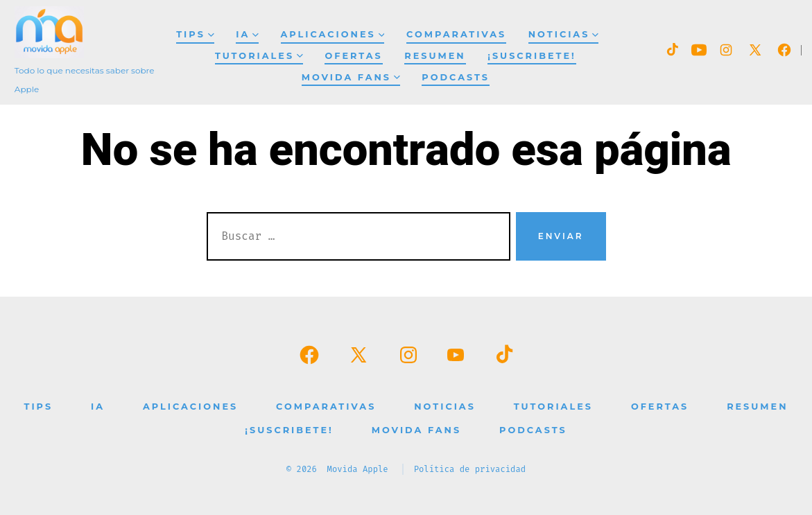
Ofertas (353, 56)
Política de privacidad (470, 469)
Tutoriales (259, 56)
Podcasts (456, 77)
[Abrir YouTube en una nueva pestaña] (699, 50)
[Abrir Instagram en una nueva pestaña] (726, 50)
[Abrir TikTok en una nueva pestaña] (671, 50)
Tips (195, 34)
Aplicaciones (333, 34)
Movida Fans (351, 77)
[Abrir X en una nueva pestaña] (755, 50)
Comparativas (456, 34)
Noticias (563, 34)
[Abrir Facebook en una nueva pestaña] (784, 50)
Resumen (435, 56)
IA (247, 34)
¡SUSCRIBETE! (532, 56)
